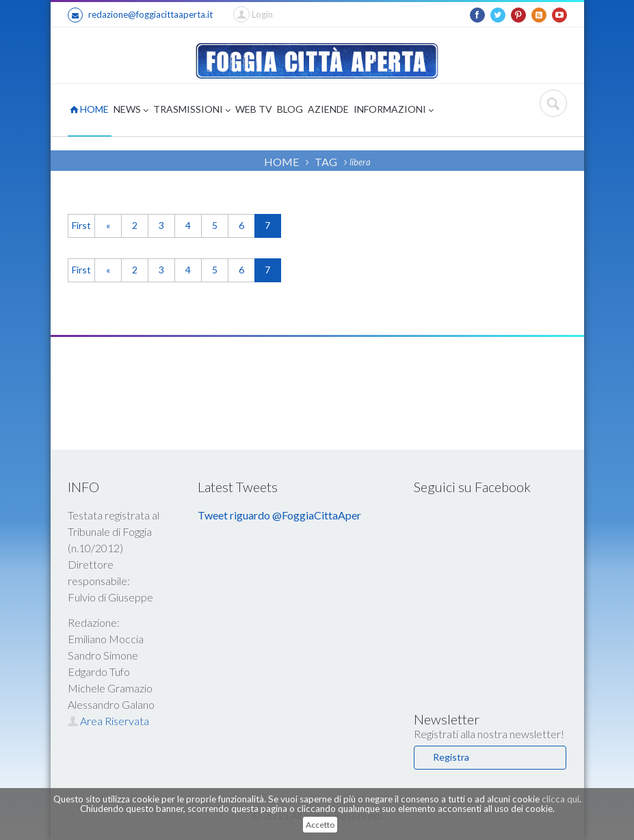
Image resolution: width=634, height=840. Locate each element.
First (81, 225)
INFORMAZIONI (394, 110)
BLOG (290, 109)
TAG (326, 162)
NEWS (131, 110)
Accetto (320, 825)
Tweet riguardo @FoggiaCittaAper (279, 515)
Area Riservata (108, 721)
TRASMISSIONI (192, 110)
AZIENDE (328, 109)
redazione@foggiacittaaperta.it (140, 15)
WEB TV (254, 109)
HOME (89, 109)
